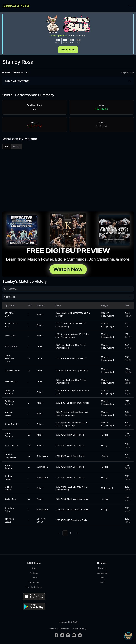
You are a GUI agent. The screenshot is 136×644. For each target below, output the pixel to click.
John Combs (11, 346)
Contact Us (102, 573)
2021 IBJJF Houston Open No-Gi (71, 359)
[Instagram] (68, 635)
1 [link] (65, 533)
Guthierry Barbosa (9, 392)
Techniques (34, 582)
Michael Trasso (9, 488)
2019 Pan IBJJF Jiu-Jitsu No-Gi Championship (70, 381)
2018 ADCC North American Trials (72, 499)
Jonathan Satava (9, 510)
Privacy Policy (79, 628)
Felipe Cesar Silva (11, 325)
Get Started (68, 50)
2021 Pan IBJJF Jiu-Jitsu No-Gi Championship (70, 346)
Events (34, 578)
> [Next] (77, 533)
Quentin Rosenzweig (11, 456)
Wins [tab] (7, 146)
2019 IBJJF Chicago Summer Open (72, 403)
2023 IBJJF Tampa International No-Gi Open (73, 314)
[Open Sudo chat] (128, 636)
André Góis (10, 336)
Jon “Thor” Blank (10, 314)
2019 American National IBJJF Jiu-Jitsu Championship (72, 413)
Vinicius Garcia (9, 413)
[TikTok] (80, 635)
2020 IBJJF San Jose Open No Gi (72, 371)
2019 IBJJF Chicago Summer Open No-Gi (72, 392)
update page (127, 73)
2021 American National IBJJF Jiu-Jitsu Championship (72, 336)
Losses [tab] (17, 146)
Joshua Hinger (8, 478)
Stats (34, 568)
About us (102, 568)
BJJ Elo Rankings (34, 587)
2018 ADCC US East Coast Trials (71, 520)
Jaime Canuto (11, 424)
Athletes (34, 573)
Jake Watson (11, 381)
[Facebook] (56, 635)
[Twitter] (62, 635)
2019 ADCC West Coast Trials (70, 435)
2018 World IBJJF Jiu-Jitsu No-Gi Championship (72, 488)
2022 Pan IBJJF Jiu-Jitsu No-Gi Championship (71, 325)
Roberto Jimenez (9, 467)
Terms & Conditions (59, 628)
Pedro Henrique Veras (9, 359)
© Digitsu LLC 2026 (68, 622)
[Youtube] (74, 635)
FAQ (102, 582)
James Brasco (12, 445)
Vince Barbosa (9, 435)
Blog (102, 578)
